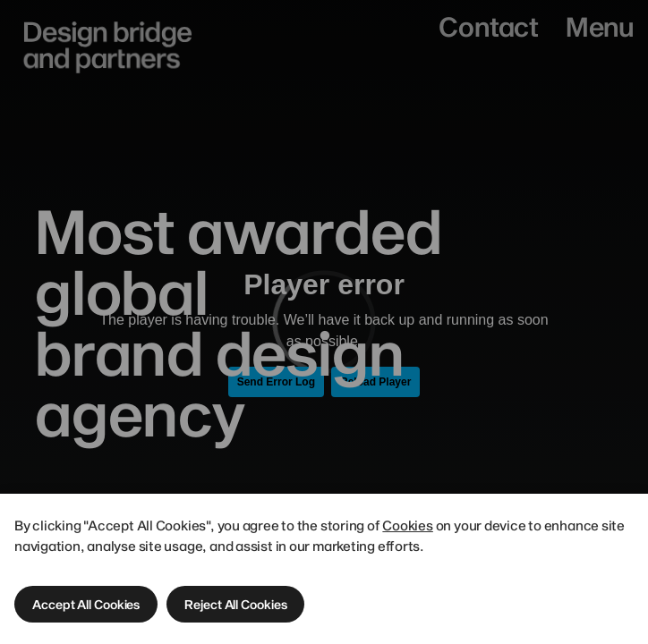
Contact (488, 26)
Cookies (409, 525)
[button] (86, 604)
